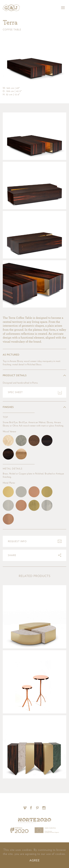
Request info (17, 541)
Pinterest (37, 808)
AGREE (35, 860)
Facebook (31, 808)
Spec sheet (15, 392)
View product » (34, 617)
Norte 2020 (35, 820)
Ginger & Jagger (11, 8)
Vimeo (25, 808)
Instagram (44, 808)
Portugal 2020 (19, 830)
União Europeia (47, 830)
